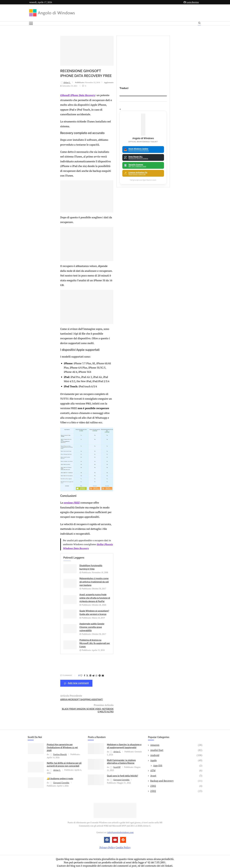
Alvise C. (38, 94)
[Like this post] (54, 676)
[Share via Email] (75, 676)
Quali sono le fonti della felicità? (122, 767)
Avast (176, 767)
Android (176, 747)
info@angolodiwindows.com (120, 824)
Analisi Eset (176, 742)
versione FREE (44, 568)
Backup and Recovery (176, 772)
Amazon (176, 737)
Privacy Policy (107, 839)
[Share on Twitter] (60, 676)
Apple (176, 752)
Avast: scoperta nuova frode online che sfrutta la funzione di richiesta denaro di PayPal (69, 631)
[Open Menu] (31, 23)
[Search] (199, 24)
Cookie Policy (123, 839)
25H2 (176, 783)
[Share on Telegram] (72, 676)
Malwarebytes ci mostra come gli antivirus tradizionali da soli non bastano (122, 615)
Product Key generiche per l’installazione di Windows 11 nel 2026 (62, 739)
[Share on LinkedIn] (63, 676)
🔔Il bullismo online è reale (60, 770)
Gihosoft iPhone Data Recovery (50, 104)
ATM (176, 762)
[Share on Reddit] (66, 676)
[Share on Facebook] (57, 676)
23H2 (176, 777)
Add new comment (49, 684)
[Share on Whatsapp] (69, 676)
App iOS (178, 757)
